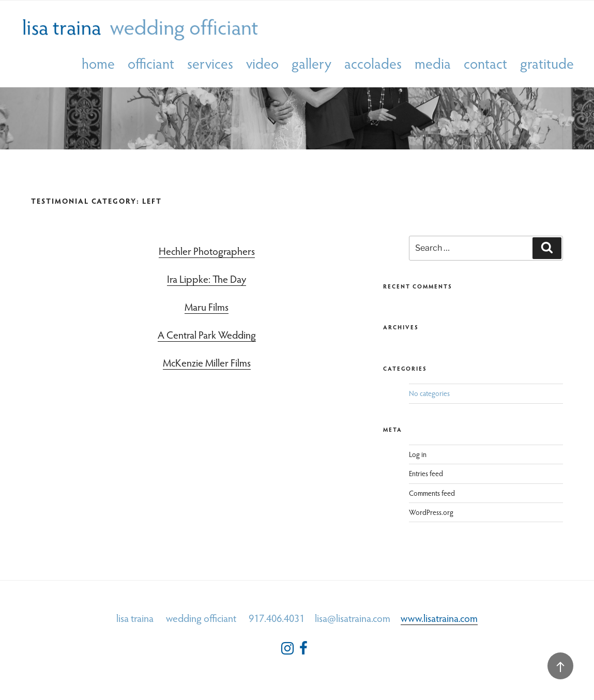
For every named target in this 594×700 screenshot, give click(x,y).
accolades (373, 64)
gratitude (547, 64)
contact (485, 64)
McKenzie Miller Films (207, 362)
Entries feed (426, 473)
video (262, 64)
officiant (151, 64)
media (433, 64)
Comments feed (432, 493)
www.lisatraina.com (439, 618)
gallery (311, 64)
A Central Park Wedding (207, 334)
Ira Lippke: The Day (207, 279)
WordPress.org (431, 512)
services (210, 64)
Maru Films (207, 307)
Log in (418, 454)
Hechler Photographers (207, 251)
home (98, 64)
